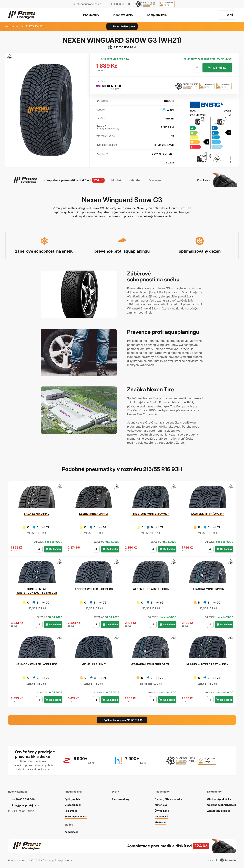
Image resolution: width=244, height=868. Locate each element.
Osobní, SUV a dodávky (168, 797)
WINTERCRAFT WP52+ (207, 663)
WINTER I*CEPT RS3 (93, 587)
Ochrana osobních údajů (221, 803)
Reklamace (71, 809)
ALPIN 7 (94, 663)
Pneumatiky (89, 15)
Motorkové (160, 803)
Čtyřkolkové (161, 809)
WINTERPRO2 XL (150, 663)
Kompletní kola (159, 15)
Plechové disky (123, 15)
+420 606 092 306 (24, 797)
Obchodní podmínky (218, 797)
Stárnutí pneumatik (76, 814)
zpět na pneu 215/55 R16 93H (25, 26)
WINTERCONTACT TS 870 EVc (37, 589)
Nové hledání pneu (122, 26)
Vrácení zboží (72, 803)
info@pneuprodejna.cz (87, 4)
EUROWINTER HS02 (151, 587)
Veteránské (160, 814)
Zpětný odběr (72, 797)
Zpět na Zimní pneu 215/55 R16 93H (122, 718)
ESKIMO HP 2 (37, 512)
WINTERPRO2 (207, 587)
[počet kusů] (197, 68)
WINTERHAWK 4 (151, 512)
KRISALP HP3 (93, 512)
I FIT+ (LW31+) (207, 512)
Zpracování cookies (218, 809)
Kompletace (71, 830)
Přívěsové (160, 820)
